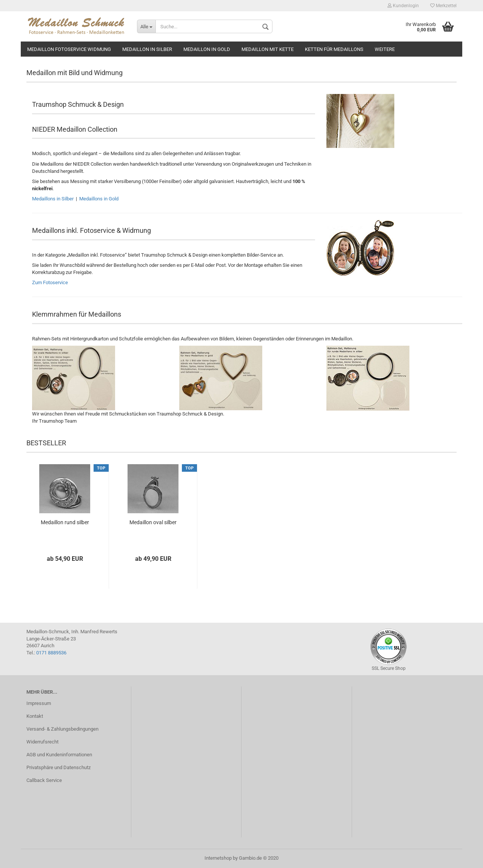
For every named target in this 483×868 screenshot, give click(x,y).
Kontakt (35, 716)
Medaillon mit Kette (268, 49)
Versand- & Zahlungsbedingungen (62, 729)
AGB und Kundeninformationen (59, 755)
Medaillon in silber (147, 49)
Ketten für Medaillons (334, 49)
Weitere (385, 49)
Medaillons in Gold (99, 199)
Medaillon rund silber (65, 522)
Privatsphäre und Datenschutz (58, 767)
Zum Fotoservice (50, 282)
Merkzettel (443, 6)
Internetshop (218, 858)
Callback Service (44, 780)
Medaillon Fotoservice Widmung (69, 49)
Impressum (39, 703)
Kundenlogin (403, 6)
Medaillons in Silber (53, 199)
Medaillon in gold (207, 49)
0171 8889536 (51, 653)
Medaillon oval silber (153, 522)
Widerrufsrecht (42, 742)
